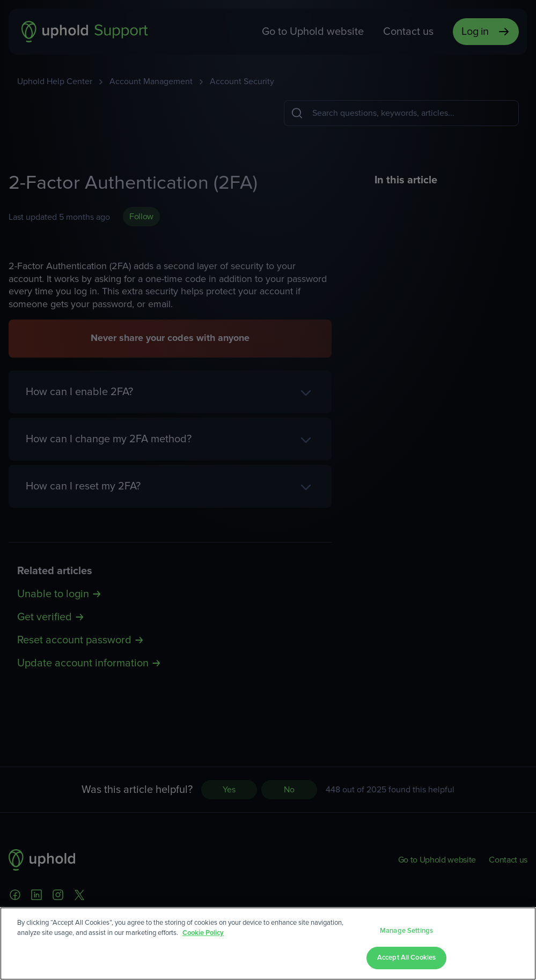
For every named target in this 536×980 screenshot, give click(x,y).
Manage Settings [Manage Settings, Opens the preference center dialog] (406, 931)
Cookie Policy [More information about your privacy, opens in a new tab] (203, 933)
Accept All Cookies (406, 958)
